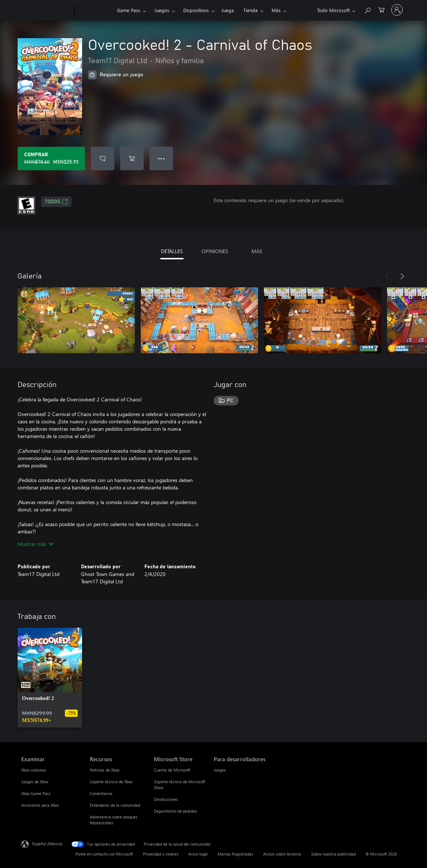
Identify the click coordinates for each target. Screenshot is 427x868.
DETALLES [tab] (172, 251)
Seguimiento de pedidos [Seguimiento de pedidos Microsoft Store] (175, 811)
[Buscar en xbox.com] (367, 9)
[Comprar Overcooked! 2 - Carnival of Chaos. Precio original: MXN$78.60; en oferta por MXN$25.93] (51, 158)
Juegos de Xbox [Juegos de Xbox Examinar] (35, 782)
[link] (50, 678)
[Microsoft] (46, 10)
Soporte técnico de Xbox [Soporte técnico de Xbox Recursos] (111, 782)
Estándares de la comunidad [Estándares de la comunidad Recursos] (115, 805)
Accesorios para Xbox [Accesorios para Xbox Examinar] (40, 805)
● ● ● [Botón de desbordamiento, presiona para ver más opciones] (161, 158)
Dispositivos (196, 10)
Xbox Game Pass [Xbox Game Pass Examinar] (36, 793)
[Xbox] (95, 10)
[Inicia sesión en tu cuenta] (397, 10)
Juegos (162, 10)
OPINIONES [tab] (215, 251)
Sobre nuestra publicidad (333, 854)
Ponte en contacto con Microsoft (104, 854)
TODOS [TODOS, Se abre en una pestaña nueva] (56, 202)
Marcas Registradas (235, 854)
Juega (228, 10)
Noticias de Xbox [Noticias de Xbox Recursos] (105, 770)
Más (276, 10)
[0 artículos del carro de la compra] (382, 9)
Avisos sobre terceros (282, 854)
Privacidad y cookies (161, 854)
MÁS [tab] (257, 251)
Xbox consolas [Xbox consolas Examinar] (34, 770)
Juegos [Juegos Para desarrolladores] (220, 770)
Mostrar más (36, 544)
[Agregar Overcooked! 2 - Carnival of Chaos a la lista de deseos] (103, 158)
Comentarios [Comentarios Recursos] (101, 793)
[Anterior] (387, 276)
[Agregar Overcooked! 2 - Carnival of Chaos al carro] (132, 158)
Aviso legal (198, 854)
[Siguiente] (402, 276)
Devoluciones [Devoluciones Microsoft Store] (166, 799)
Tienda (251, 10)
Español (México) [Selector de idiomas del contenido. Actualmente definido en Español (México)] (47, 844)
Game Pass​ (129, 10)
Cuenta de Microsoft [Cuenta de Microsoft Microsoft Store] (172, 770)
